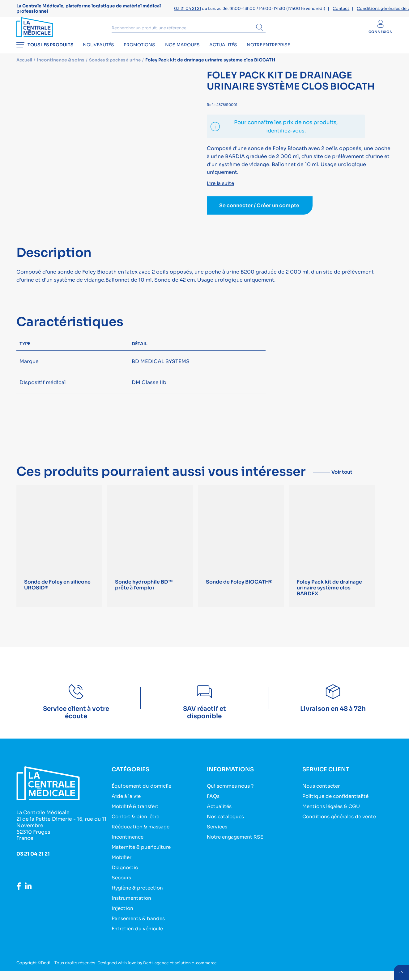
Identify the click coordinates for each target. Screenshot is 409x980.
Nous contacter (322, 795)
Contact (341, 8)
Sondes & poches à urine (118, 69)
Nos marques (190, 54)
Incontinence (128, 846)
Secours (122, 887)
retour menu (401, 972)
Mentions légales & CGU (333, 815)
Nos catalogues (227, 825)
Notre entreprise (282, 54)
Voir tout (347, 480)
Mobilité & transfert (136, 815)
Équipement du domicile (143, 795)
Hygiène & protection (139, 897)
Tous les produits (45, 54)
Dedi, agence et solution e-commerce (182, 972)
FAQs (213, 805)
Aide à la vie (127, 805)
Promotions (145, 54)
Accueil (25, 69)
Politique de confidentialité (337, 805)
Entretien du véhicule (138, 938)
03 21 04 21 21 (187, 8)
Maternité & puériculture (143, 856)
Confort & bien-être (137, 825)
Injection (123, 917)
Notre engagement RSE (236, 846)
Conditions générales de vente (341, 825)
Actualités (234, 54)
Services (218, 836)
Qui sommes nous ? (231, 795)
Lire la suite (221, 192)
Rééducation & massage (142, 836)
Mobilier (122, 866)
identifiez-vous (285, 139)
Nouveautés (101, 54)
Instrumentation (132, 907)
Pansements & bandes (139, 927)
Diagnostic (126, 876)
